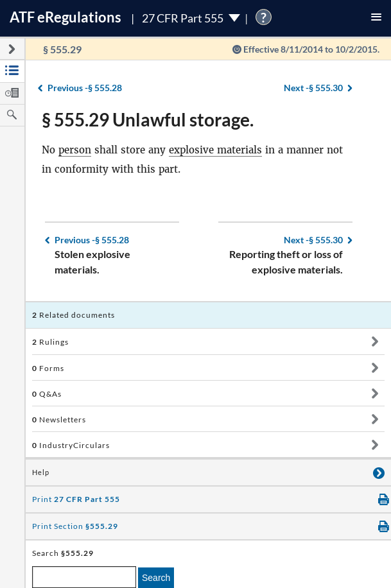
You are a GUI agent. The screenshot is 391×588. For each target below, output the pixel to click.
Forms (48, 368)
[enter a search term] (84, 577)
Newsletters (59, 419)
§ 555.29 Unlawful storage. (148, 119)
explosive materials (215, 150)
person (75, 150)
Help (41, 472)
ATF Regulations (65, 17)
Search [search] (156, 578)
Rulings (50, 342)
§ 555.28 (85, 88)
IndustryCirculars (71, 445)
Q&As (47, 394)
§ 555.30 (313, 88)
